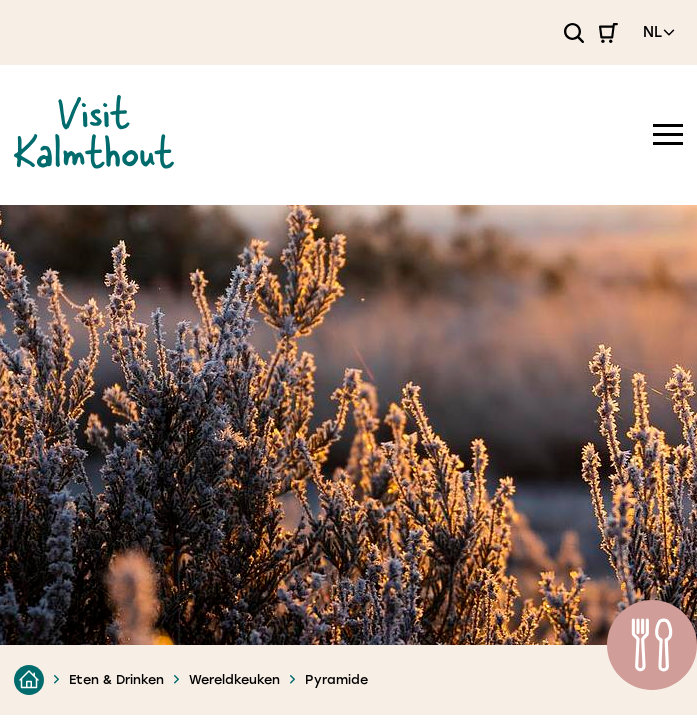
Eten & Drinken (116, 679)
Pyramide (336, 679)
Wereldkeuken (234, 679)
